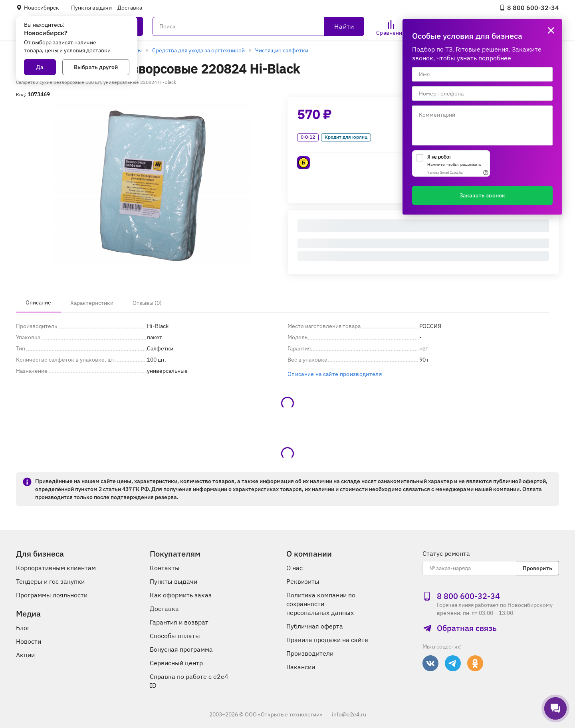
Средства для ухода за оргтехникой (198, 50)
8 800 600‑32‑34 (529, 8)
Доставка (130, 8)
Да (40, 67)
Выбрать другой (96, 67)
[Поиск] (258, 26)
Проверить (537, 568)
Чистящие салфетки (282, 50)
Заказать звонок (482, 195)
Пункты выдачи (91, 8)
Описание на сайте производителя (335, 374)
